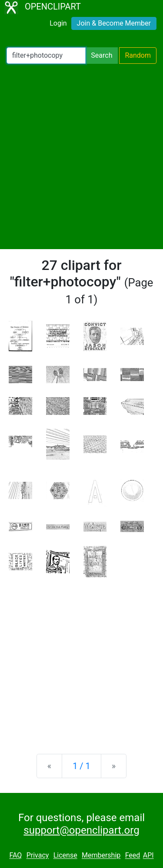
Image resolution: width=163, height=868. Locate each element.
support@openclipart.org (81, 830)
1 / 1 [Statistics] (81, 766)
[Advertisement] (81, 156)
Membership (101, 856)
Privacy (38, 856)
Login (58, 23)
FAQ (15, 856)
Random (138, 55)
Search (101, 55)
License (65, 856)
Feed (133, 856)
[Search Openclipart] (46, 56)
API (148, 856)
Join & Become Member (114, 23)
